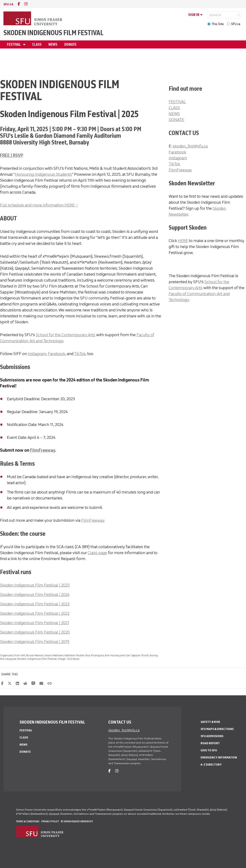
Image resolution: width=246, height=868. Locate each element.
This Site (218, 24)
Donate (70, 44)
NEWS (174, 114)
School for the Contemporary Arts (66, 335)
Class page (97, 553)
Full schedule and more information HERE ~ (39, 205)
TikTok (80, 354)
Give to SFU (209, 750)
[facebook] (19, 4)
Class (37, 44)
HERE (183, 241)
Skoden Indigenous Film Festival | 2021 (35, 623)
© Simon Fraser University (77, 821)
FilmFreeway (43, 450)
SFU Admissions (212, 736)
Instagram (37, 354)
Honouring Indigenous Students (43, 174)
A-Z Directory (211, 765)
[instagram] (26, 4)
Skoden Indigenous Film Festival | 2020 (35, 632)
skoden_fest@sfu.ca (190, 146)
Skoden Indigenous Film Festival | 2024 (35, 595)
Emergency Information (219, 757)
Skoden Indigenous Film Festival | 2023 (35, 604)
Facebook (56, 354)
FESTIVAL (177, 102)
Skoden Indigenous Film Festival (53, 33)
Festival (14, 44)
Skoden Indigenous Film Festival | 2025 (35, 585)
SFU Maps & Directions (217, 729)
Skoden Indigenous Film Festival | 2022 (35, 613)
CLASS (174, 108)
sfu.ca (8, 4)
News (53, 44)
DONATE (176, 120)
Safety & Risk (210, 722)
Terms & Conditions (28, 821)
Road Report (210, 743)
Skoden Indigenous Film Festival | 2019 (35, 642)
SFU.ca (236, 24)
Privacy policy (50, 821)
